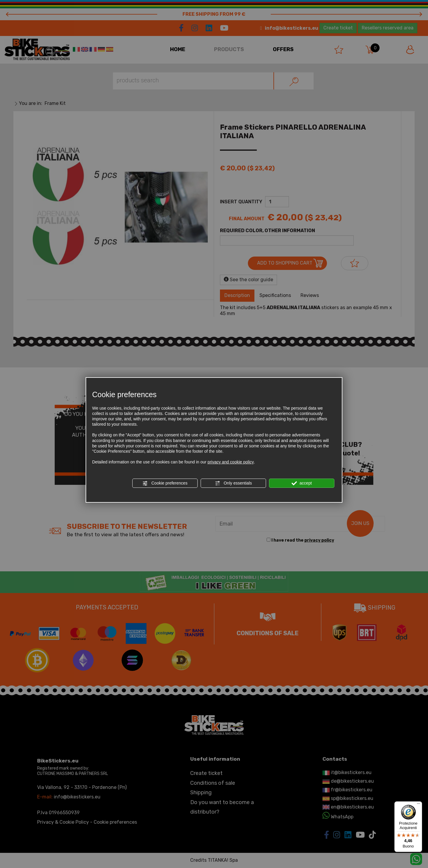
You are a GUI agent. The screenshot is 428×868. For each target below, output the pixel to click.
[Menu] (418, 805)
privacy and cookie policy (231, 462)
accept (302, 483)
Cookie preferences (165, 483)
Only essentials (233, 483)
